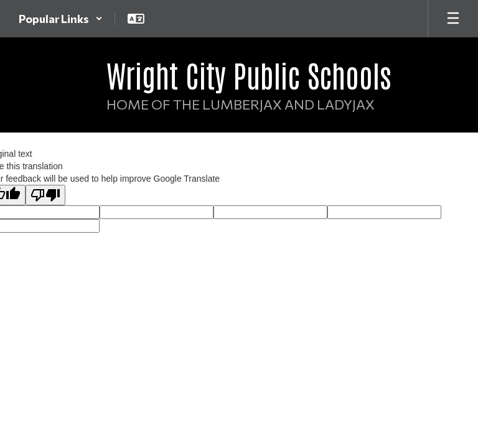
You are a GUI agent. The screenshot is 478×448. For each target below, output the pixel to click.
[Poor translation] (45, 195)
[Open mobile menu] (453, 19)
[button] (61, 19)
